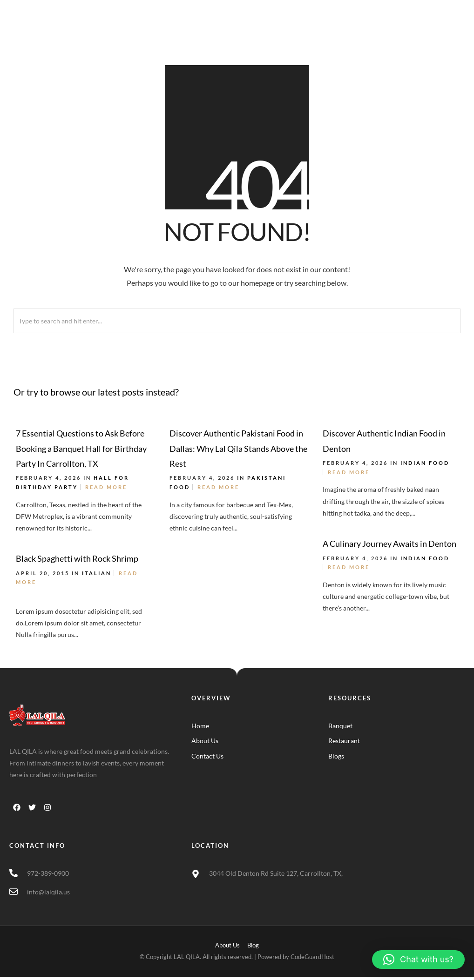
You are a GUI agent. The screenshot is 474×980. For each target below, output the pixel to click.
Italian (97, 573)
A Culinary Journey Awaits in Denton (389, 544)
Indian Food (425, 463)
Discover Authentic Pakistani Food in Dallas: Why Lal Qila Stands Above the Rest (238, 448)
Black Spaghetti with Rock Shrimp (77, 558)
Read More (106, 487)
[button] (418, 960)
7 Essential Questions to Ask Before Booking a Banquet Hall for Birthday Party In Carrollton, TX (81, 448)
